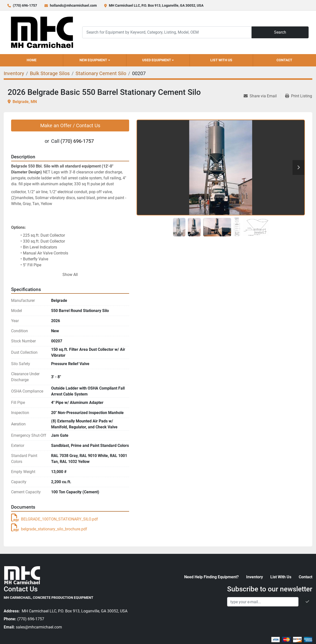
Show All (70, 275)
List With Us (221, 60)
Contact (284, 60)
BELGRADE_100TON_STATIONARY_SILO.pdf (55, 519)
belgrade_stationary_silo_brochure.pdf (49, 529)
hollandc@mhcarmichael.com (73, 5)
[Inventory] (14, 73)
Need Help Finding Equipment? (211, 577)
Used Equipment (157, 60)
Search (280, 32)
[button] (95, 60)
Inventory (255, 577)
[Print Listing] (299, 96)
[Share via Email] (262, 96)
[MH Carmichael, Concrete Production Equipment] (22, 575)
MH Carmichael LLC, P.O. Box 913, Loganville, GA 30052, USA (156, 5)
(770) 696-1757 (25, 5)
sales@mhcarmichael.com (39, 627)
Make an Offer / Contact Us (70, 125)
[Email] (263, 602)
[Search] (167, 32)
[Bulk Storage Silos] (50, 73)
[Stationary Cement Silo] (101, 73)
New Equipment (93, 60)
